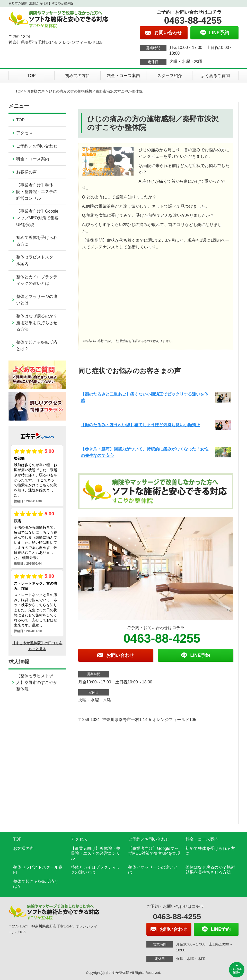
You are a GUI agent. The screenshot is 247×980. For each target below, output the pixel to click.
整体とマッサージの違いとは (37, 300)
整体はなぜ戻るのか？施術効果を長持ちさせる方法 (37, 323)
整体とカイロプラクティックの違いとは (37, 280)
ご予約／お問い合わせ (37, 146)
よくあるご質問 (215, 76)
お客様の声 (36, 91)
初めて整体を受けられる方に (37, 241)
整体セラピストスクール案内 (37, 260)
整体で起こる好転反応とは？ (37, 346)
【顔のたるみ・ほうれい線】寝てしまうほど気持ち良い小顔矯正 (140, 425)
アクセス (24, 133)
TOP (32, 76)
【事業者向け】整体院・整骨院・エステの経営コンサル (37, 192)
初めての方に (77, 76)
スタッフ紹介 (170, 76)
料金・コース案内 (123, 76)
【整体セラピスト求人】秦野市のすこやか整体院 (37, 682)
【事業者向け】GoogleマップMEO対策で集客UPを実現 (37, 218)
